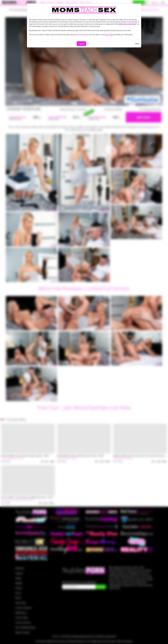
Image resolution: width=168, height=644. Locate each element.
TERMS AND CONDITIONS (127, 24)
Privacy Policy (109, 35)
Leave (137, 43)
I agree (81, 44)
